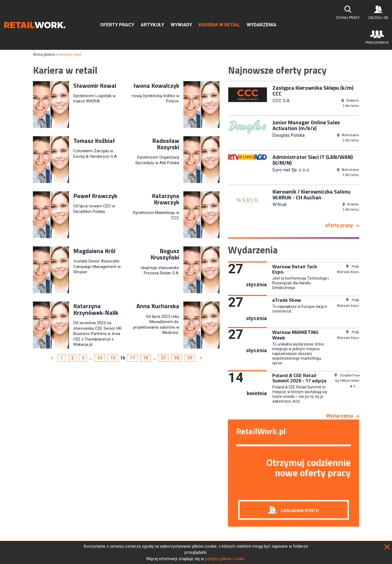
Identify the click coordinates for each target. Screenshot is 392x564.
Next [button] (363, 150)
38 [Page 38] (176, 358)
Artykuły (152, 25)
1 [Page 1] (62, 358)
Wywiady (181, 25)
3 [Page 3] (83, 358)
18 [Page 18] (146, 358)
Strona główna (44, 55)
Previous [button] (224, 150)
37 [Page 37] (163, 358)
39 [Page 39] (190, 358)
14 (100, 358)
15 (113, 358)
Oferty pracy (117, 25)
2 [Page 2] (72, 358)
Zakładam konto (300, 510)
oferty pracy (339, 225)
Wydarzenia (262, 25)
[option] (294, 98)
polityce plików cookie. (225, 559)
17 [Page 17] (132, 358)
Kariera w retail (219, 25)
